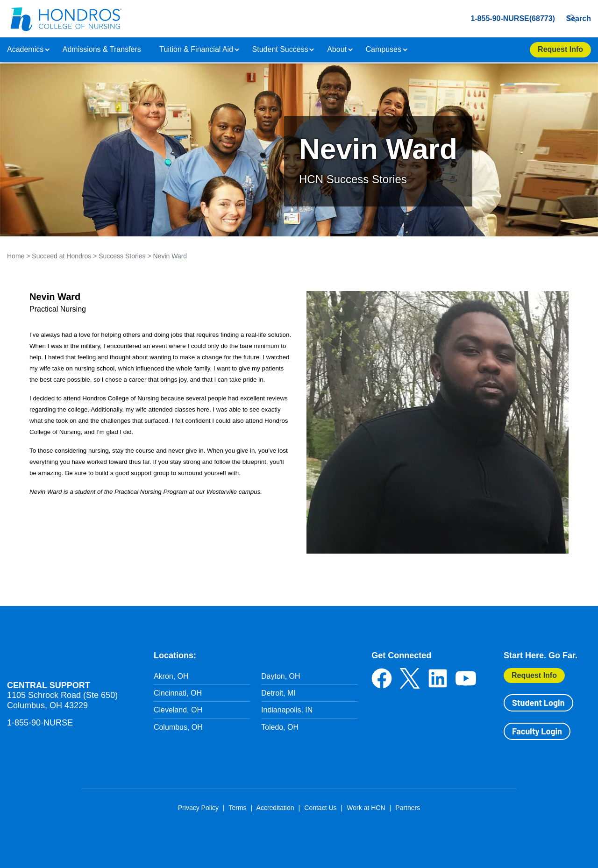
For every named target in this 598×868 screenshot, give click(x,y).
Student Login (538, 703)
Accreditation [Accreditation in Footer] (275, 808)
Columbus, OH (178, 727)
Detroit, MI (278, 693)
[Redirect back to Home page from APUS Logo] (65, 19)
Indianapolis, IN (287, 710)
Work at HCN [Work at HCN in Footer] (366, 808)
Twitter (410, 678)
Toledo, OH (280, 727)
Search (576, 18)
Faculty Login (537, 731)
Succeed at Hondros (61, 256)
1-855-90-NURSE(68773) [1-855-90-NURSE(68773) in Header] (496, 18)
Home (16, 256)
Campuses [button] (384, 49)
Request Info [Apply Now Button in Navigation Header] (560, 49)
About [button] (337, 49)
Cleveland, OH (178, 710)
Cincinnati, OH (178, 693)
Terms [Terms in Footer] (237, 808)
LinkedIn (438, 678)
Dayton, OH (281, 676)
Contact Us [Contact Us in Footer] (320, 808)
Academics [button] (25, 49)
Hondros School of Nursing (63, 655)
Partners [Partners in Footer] (408, 808)
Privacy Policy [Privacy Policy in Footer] (198, 808)
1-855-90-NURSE (40, 723)
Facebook (382, 678)
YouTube (466, 678)
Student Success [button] (280, 49)
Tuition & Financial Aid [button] (196, 49)
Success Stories (122, 256)
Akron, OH (171, 676)
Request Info (534, 675)
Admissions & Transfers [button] (102, 49)
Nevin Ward (170, 256)
